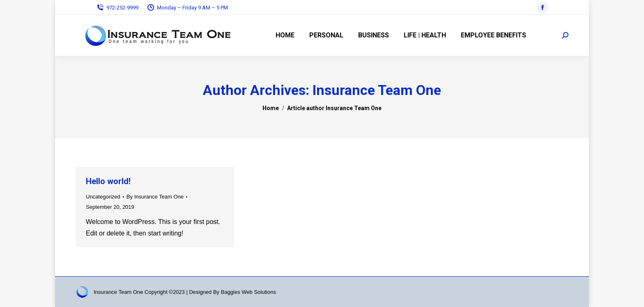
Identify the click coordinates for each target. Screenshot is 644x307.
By (155, 197)
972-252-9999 (117, 8)
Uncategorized (103, 197)
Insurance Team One (377, 90)
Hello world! (108, 181)
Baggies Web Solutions (248, 292)
